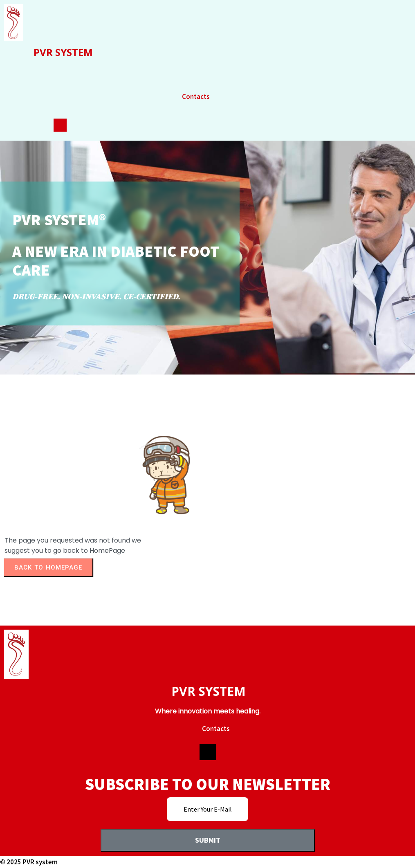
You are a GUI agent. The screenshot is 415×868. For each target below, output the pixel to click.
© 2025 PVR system (29, 862)
